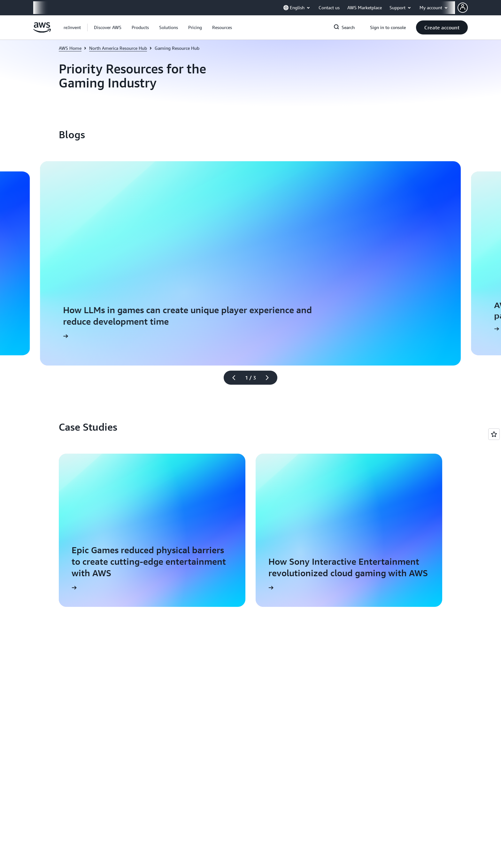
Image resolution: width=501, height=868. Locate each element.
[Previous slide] (231, 378)
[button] (108, 27)
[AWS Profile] (463, 8)
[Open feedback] (494, 434)
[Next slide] (270, 378)
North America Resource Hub (118, 48)
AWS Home (70, 48)
